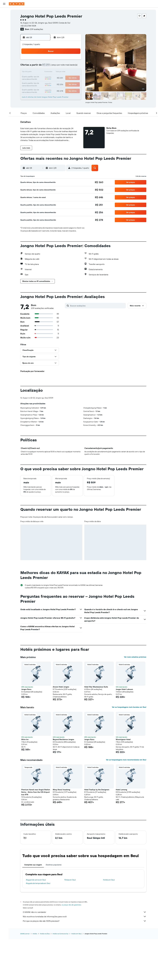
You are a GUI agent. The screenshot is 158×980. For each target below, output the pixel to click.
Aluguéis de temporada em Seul (38, 924)
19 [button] (57, 78)
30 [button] (39, 90)
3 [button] (45, 66)
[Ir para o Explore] (4, 34)
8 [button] (75, 66)
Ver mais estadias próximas (135, 698)
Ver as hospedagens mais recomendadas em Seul (126, 801)
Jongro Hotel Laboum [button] (124, 730)
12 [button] (57, 72)
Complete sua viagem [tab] (33, 906)
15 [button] (75, 72)
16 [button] (39, 78)
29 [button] (75, 84)
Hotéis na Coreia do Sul (60, 974)
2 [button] (39, 66)
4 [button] (51, 66)
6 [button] (63, 66)
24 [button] (45, 84)
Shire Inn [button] (25, 780)
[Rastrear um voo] (4, 39)
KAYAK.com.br (25, 974)
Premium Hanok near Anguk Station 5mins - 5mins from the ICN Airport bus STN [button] (36, 833)
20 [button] (63, 78)
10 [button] (45, 72)
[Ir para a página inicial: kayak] (17, 4)
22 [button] (75, 78)
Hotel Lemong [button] (121, 831)
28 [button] (69, 84)
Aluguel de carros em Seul (36, 921)
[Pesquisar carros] (4, 22)
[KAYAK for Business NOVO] (4, 50)
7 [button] (69, 66)
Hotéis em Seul (109, 921)
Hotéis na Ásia (45, 974)
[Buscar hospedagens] (4, 17)
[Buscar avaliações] (97, 306)
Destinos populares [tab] (54, 906)
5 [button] (57, 66)
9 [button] (39, 72)
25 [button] (51, 84)
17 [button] (45, 78)
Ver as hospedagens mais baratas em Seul (129, 748)
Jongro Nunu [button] (26, 730)
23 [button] (39, 84)
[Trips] (4, 57)
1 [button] (75, 60)
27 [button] (63, 84)
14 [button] (69, 72)
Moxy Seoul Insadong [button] (61, 831)
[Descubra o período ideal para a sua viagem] (4, 44)
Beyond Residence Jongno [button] (63, 780)
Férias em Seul (70, 921)
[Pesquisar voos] (4, 11)
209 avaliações (36, 29)
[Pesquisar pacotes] (4, 27)
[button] (4, 4)
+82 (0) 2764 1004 (28, 26)
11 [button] (51, 72)
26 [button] (57, 84)
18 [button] (51, 78)
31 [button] (45, 90)
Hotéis (35, 974)
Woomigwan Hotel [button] (123, 780)
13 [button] (63, 72)
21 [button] (69, 78)
